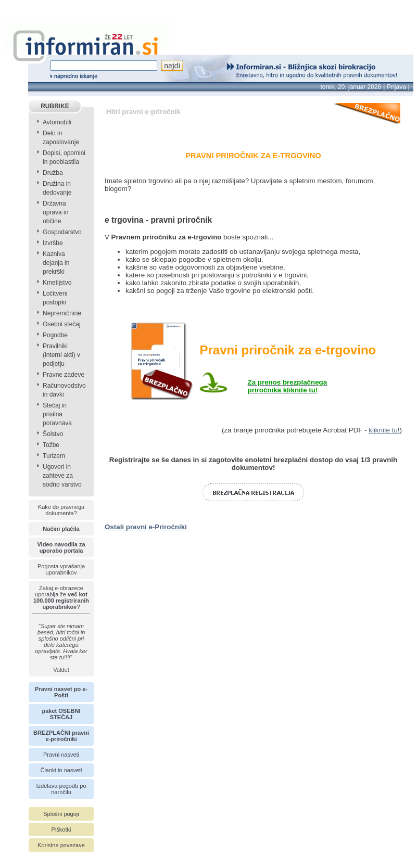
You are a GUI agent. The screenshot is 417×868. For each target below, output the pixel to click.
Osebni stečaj (62, 324)
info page (14, 6)
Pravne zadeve (64, 375)
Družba (53, 173)
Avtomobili (57, 122)
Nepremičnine (62, 313)
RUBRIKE (55, 106)
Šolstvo (53, 434)
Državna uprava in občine (55, 212)
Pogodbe (55, 335)
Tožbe (51, 445)
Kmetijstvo (57, 283)
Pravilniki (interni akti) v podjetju (61, 355)
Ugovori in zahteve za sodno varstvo (62, 476)
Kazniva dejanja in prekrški (56, 263)
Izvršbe (53, 243)
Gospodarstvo (62, 232)
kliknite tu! (384, 430)
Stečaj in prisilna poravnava (57, 414)
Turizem (54, 456)
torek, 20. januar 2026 (351, 87)
